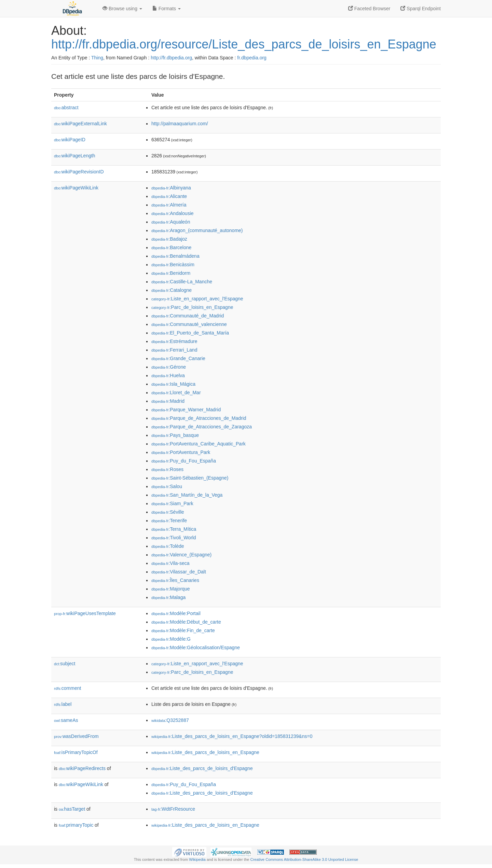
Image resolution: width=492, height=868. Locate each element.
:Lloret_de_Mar (176, 393)
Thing (97, 58)
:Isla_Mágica (173, 384)
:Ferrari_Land (174, 350)
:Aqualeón (171, 222)
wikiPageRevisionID (79, 172)
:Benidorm (171, 273)
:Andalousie (173, 213)
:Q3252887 (170, 720)
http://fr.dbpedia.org (171, 58)
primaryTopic (76, 825)
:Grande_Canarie (178, 358)
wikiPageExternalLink (80, 124)
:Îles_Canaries (175, 580)
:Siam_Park (172, 503)
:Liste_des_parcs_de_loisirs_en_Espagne (205, 752)
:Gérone (169, 367)
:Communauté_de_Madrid (188, 316)
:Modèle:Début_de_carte (186, 622)
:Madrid (168, 401)
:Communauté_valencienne (189, 324)
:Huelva (168, 375)
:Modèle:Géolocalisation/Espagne (196, 648)
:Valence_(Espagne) (181, 555)
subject (65, 664)
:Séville (168, 512)
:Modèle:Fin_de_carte (183, 630)
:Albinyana (171, 188)
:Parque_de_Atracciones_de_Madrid (199, 418)
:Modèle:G (171, 639)
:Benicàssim (173, 265)
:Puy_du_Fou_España (184, 461)
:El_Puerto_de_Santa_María (190, 333)
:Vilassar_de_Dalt (179, 572)
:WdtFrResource (173, 809)
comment (67, 688)
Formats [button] (167, 9)
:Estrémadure (174, 341)
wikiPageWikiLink (76, 188)
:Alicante (169, 196)
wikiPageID (70, 140)
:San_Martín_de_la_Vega (187, 495)
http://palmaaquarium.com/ (180, 124)
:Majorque (171, 589)
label (63, 704)
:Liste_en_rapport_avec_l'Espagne (197, 299)
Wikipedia (197, 859)
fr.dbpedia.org (252, 58)
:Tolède (168, 546)
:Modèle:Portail (176, 613)
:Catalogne (172, 290)
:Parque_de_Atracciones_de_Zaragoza (202, 427)
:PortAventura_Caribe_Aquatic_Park (199, 444)
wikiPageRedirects (82, 768)
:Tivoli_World (174, 538)
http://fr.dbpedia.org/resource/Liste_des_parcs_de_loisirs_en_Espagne (244, 44)
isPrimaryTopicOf (76, 752)
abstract (66, 108)
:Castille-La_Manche (182, 282)
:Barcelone (171, 247)
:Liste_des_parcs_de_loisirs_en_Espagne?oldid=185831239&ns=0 (232, 736)
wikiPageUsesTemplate (85, 613)
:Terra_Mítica (174, 529)
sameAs (66, 720)
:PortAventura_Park (181, 452)
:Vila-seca (170, 563)
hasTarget (72, 809)
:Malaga (168, 597)
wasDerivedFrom (76, 736)
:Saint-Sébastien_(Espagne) (190, 478)
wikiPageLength (75, 156)
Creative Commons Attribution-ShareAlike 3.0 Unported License (304, 859)
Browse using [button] (122, 9)
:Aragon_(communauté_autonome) (197, 230)
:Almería (169, 205)
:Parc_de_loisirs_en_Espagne (192, 307)
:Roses (167, 469)
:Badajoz (169, 239)
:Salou (167, 486)
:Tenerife (169, 521)
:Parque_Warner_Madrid (186, 410)
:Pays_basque (175, 435)
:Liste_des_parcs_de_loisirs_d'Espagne (202, 768)
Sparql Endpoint (421, 9)
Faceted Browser (369, 9)
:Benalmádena (175, 256)
